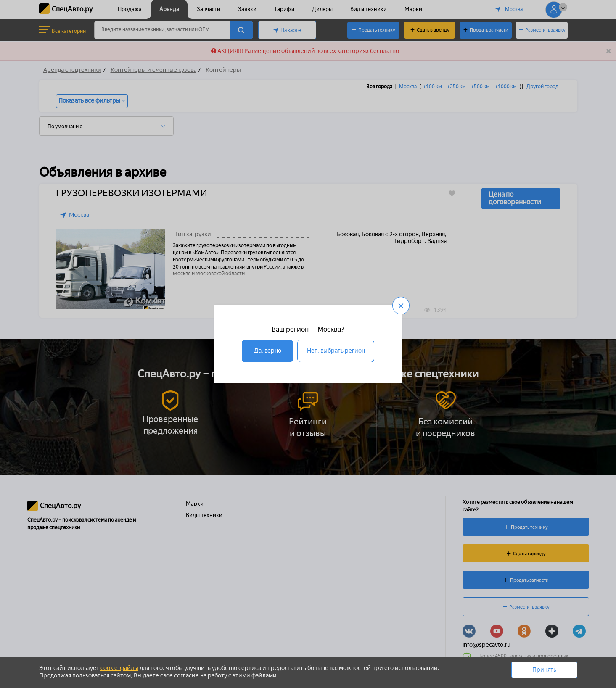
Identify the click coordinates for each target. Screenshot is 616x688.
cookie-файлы (119, 668)
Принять (544, 670)
